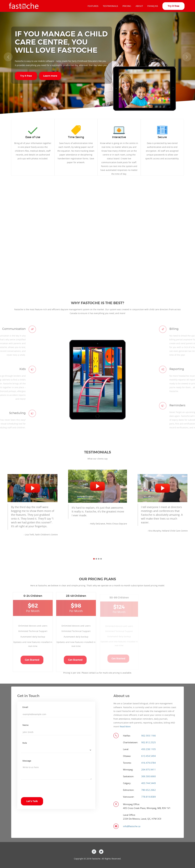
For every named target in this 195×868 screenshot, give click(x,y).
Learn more (50, 76)
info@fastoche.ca (132, 826)
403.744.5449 (149, 783)
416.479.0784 (149, 763)
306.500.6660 (149, 776)
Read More (125, 726)
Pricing (127, 6)
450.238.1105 (149, 749)
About (139, 6)
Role (25, 743)
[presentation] (43, 791)
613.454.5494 (149, 756)
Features (93, 6)
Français (153, 6)
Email (25, 707)
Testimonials (110, 6)
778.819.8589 (149, 797)
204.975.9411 (149, 770)
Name (25, 725)
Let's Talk (32, 801)
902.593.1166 (149, 736)
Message (27, 761)
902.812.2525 (149, 742)
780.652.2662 (149, 790)
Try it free (174, 6)
